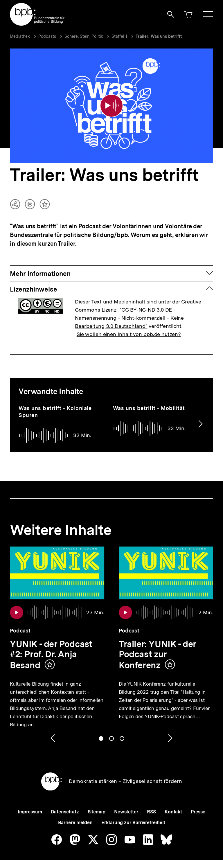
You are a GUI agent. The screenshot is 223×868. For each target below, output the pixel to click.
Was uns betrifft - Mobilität (149, 408)
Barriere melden (75, 823)
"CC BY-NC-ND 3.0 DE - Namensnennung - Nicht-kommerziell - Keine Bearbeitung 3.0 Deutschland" (129, 318)
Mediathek (20, 36)
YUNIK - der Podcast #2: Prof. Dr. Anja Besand (51, 654)
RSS (151, 812)
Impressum (30, 812)
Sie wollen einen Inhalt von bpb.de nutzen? (129, 334)
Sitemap (97, 812)
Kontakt (173, 812)
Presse (198, 812)
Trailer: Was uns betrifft (159, 36)
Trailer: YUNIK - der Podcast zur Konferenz (158, 654)
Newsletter (126, 812)
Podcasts (47, 36)
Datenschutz (65, 812)
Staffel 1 (119, 36)
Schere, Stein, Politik (84, 36)
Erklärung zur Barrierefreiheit (133, 823)
